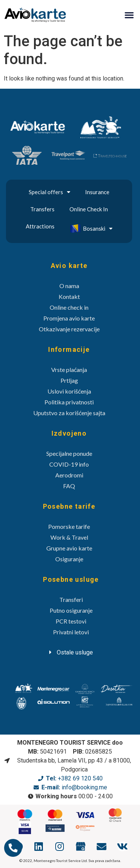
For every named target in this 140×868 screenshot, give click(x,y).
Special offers (49, 192)
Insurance (97, 192)
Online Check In (89, 209)
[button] (129, 15)
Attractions (40, 226)
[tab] (71, 652)
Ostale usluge (75, 652)
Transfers (42, 209)
